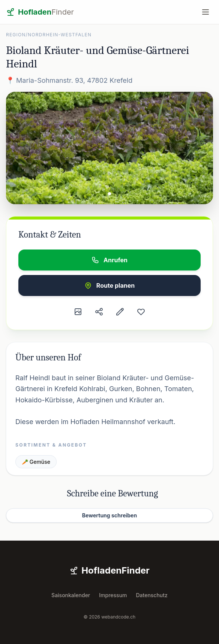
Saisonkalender (71, 595)
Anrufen (109, 260)
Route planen (109, 285)
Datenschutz (152, 595)
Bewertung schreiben (109, 515)
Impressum (113, 595)
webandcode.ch (118, 617)
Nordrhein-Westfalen (60, 35)
